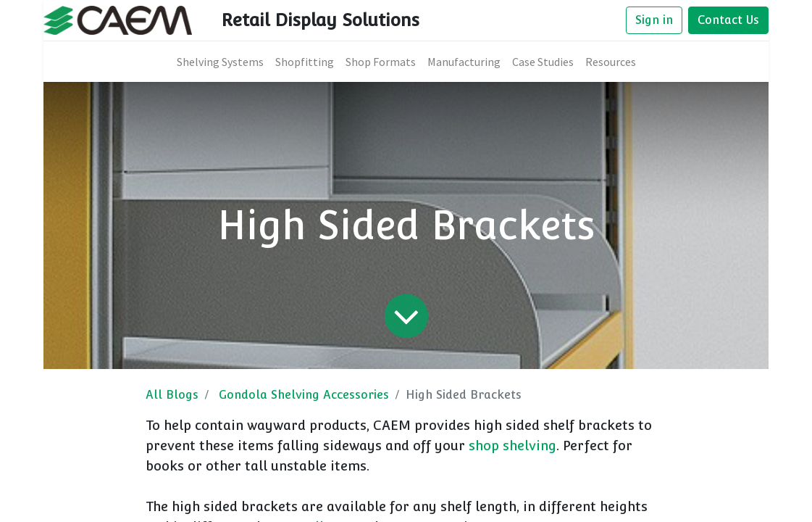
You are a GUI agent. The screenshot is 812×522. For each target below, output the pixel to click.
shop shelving (512, 446)
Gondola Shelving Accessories (304, 395)
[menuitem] (220, 62)
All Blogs (172, 395)
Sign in (654, 20)
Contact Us (728, 20)
